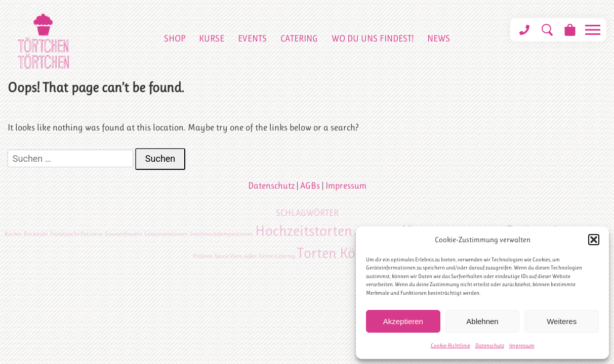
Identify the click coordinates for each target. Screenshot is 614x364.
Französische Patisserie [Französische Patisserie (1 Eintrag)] (76, 234)
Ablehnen (482, 321)
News (439, 38)
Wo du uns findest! (373, 38)
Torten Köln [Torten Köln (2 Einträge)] (332, 253)
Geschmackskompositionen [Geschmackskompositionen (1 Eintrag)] (221, 234)
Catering (299, 38)
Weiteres (562, 321)
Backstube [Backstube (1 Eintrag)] (36, 234)
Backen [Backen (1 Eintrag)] (13, 234)
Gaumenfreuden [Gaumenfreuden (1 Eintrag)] (124, 234)
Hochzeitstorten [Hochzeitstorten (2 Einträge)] (304, 231)
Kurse (212, 38)
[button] (594, 240)
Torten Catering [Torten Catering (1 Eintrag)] (277, 256)
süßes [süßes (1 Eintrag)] (250, 256)
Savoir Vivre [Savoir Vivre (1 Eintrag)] (228, 256)
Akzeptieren (403, 321)
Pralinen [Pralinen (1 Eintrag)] (203, 256)
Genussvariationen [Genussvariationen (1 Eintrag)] (166, 234)
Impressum (522, 346)
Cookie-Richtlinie (451, 346)
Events (252, 38)
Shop (175, 38)
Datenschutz (490, 346)
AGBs (310, 186)
